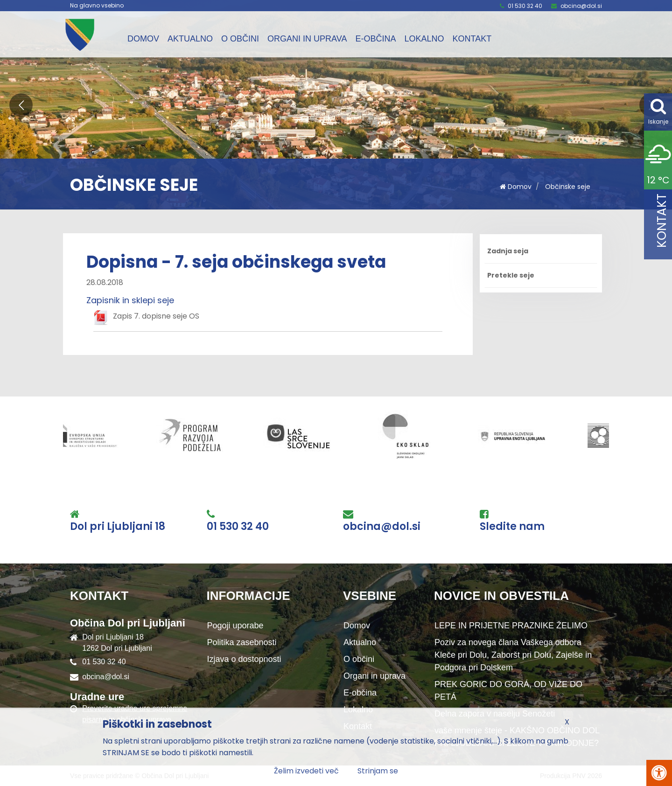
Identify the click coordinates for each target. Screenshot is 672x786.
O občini (240, 39)
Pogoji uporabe (235, 626)
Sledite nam (512, 527)
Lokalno (424, 39)
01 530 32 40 (525, 6)
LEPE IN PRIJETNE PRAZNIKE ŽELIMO (511, 626)
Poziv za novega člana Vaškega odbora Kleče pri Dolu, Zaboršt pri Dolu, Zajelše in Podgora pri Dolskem (513, 655)
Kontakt (472, 39)
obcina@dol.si (581, 6)
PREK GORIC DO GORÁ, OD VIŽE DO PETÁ (508, 691)
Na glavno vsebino (97, 6)
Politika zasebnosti (242, 642)
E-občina (375, 39)
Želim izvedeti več (306, 771)
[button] (21, 105)
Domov (143, 39)
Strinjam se (378, 771)
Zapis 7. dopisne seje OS (156, 316)
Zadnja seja (508, 251)
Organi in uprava (307, 39)
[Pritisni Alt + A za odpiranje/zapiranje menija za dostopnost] (659, 773)
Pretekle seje (511, 275)
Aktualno (190, 39)
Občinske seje (568, 187)
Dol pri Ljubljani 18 (118, 527)
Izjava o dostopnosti (244, 659)
